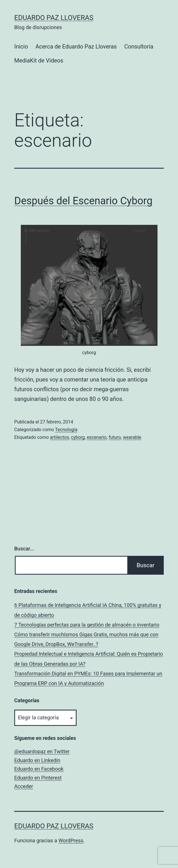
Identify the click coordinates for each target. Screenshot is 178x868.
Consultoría (139, 47)
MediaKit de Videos (39, 60)
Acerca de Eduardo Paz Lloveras (76, 47)
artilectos (59, 437)
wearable (132, 437)
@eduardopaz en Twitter (42, 751)
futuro (115, 437)
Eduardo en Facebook (39, 769)
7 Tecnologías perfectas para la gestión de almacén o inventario (87, 625)
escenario (97, 437)
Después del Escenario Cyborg (83, 201)
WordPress (71, 840)
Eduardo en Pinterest (38, 778)
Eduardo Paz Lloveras (54, 18)
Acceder (24, 786)
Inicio (21, 47)
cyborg (78, 437)
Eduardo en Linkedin (37, 760)
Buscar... (24, 549)
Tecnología (66, 430)
